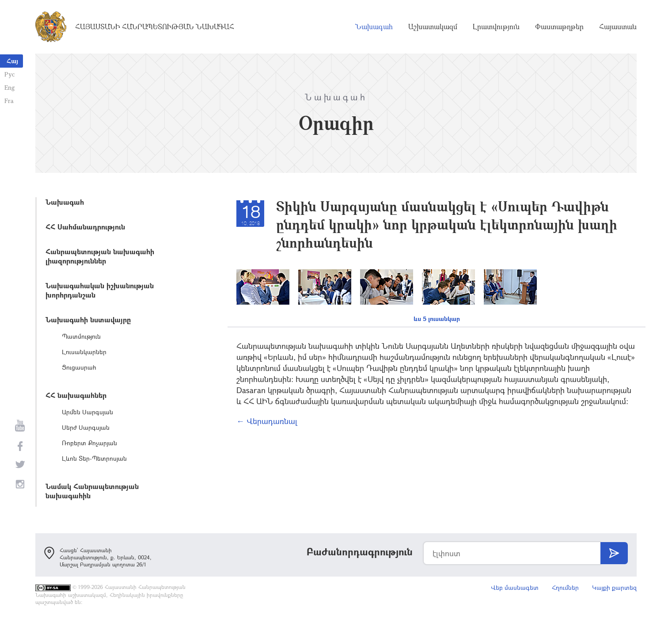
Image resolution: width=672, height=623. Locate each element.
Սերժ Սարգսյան (86, 427)
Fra (9, 101)
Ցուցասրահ (79, 367)
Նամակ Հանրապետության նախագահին (92, 491)
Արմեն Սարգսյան (87, 412)
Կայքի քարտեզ (614, 587)
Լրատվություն (496, 27)
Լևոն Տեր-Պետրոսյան (94, 458)
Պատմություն (81, 336)
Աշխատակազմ (433, 27)
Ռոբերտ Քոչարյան (89, 443)
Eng (9, 87)
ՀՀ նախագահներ (76, 395)
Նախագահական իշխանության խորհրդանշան (100, 290)
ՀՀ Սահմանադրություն (85, 227)
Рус (9, 74)
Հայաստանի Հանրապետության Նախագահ (155, 27)
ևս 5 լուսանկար (437, 319)
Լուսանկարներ (84, 352)
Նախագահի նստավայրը (88, 319)
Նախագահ (374, 27)
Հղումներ (565, 587)
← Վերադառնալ (267, 421)
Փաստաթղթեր (559, 27)
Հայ (12, 61)
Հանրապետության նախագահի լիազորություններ (100, 256)
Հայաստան (618, 27)
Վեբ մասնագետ (515, 587)
